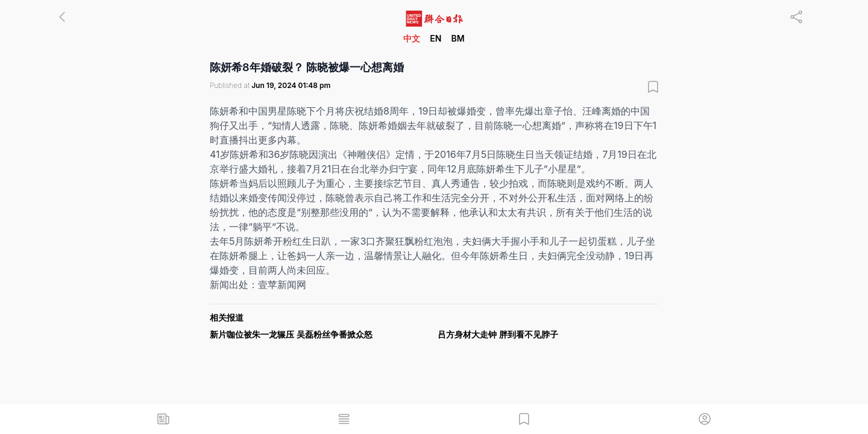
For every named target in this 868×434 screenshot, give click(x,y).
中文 (412, 38)
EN (436, 38)
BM (458, 38)
